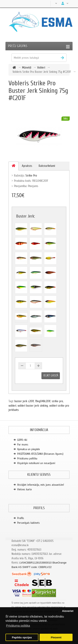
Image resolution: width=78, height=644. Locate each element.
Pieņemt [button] (56, 637)
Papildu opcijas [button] (22, 637)
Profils (21, 518)
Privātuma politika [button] (18, 625)
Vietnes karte (24, 489)
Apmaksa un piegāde (28, 449)
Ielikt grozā (51, 375)
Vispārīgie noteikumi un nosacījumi (36, 463)
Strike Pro (31, 176)
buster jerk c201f (24, 401)
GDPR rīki (22, 440)
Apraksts (27, 166)
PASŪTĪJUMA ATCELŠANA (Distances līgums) (40, 454)
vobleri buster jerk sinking (33, 406)
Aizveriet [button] (68, 611)
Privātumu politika (27, 458)
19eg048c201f (43, 401)
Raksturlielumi (47, 166)
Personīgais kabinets (28, 523)
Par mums (23, 445)
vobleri (12, 406)
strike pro (57, 401)
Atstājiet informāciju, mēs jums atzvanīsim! (41, 485)
